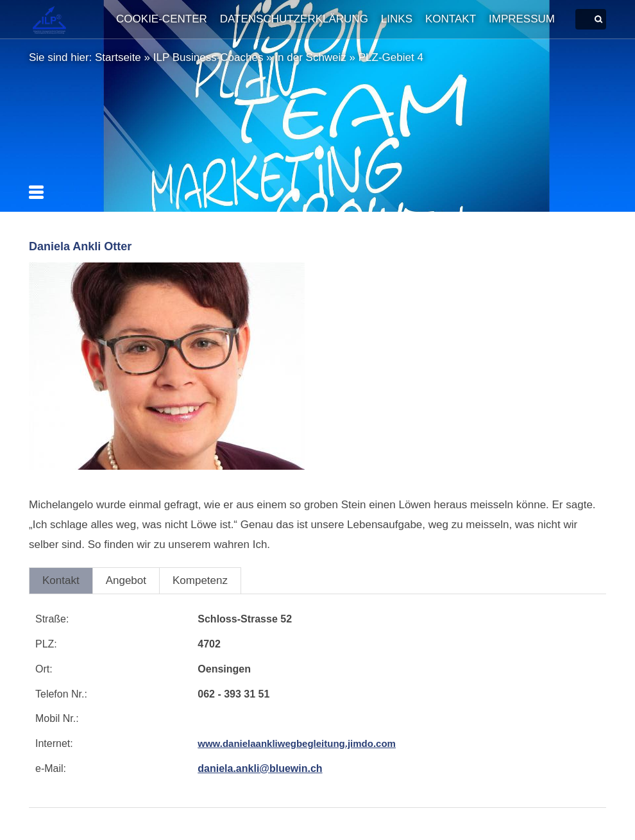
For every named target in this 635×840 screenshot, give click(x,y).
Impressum (522, 19)
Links (397, 19)
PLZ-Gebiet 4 (391, 57)
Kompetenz (200, 580)
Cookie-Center (162, 19)
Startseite (118, 57)
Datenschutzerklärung (294, 19)
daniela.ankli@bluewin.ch (260, 768)
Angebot (126, 580)
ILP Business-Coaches (208, 57)
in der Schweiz (311, 57)
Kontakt (451, 19)
